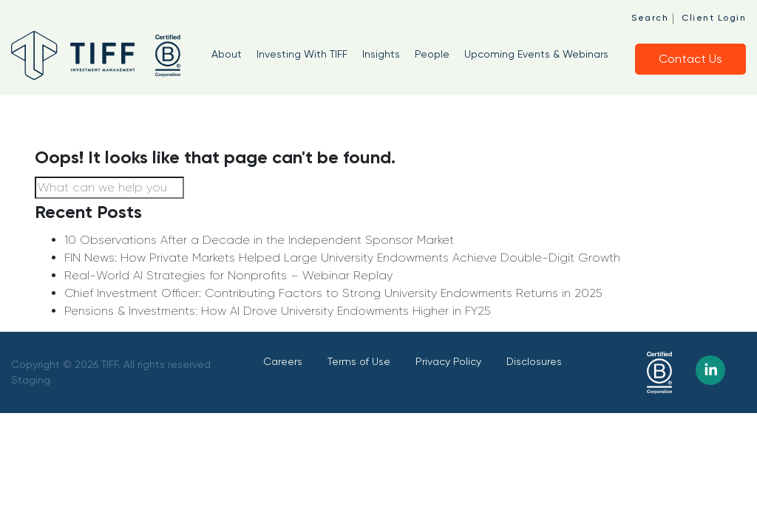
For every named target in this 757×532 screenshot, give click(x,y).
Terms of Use (359, 361)
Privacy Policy (448, 361)
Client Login (714, 18)
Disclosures (534, 361)
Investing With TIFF (302, 54)
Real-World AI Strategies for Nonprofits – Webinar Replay (228, 275)
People (432, 54)
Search (650, 18)
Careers (283, 361)
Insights (381, 54)
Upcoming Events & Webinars (536, 54)
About (227, 54)
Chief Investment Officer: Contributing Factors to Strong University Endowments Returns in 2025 (333, 293)
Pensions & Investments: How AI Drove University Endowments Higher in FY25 (277, 311)
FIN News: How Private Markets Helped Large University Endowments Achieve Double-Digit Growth (342, 258)
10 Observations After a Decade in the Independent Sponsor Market (259, 240)
